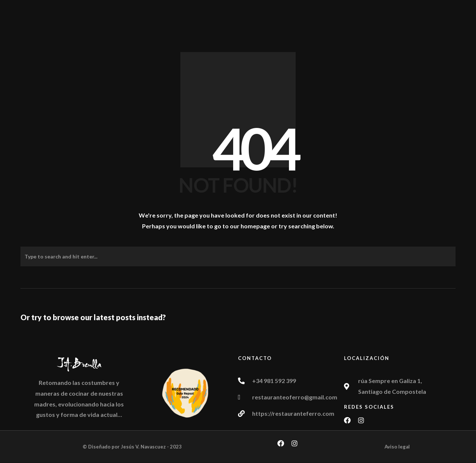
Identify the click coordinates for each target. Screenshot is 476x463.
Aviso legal (397, 447)
